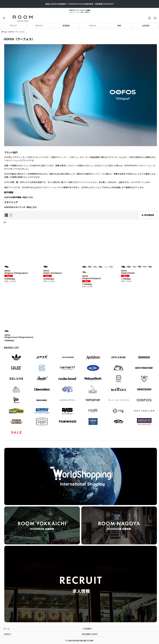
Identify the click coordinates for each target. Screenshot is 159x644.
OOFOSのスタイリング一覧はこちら (21, 207)
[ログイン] (149, 18)
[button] (4, 18)
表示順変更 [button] (148, 215)
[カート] (155, 18)
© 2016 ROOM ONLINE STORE (79, 640)
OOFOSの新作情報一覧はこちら (19, 197)
